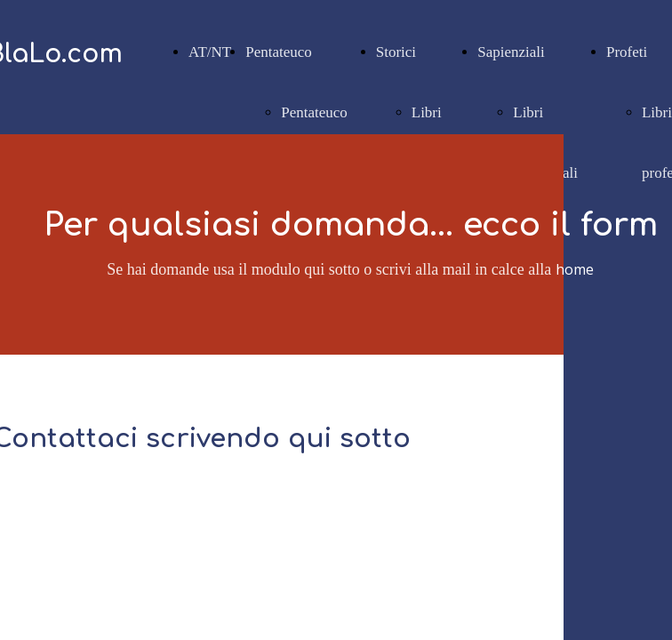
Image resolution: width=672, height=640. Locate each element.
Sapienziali (511, 52)
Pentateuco (279, 52)
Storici (396, 52)
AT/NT (210, 52)
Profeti (627, 52)
